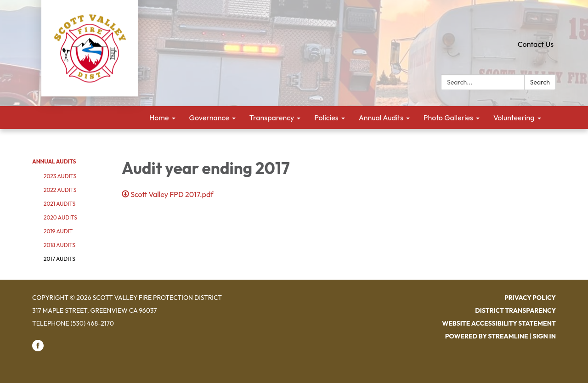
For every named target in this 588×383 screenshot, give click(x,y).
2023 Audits (60, 176)
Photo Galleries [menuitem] (448, 118)
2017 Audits (59, 259)
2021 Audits (59, 204)
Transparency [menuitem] (272, 118)
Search (540, 82)
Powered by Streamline (487, 336)
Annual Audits (54, 161)
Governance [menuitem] (209, 118)
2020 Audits (60, 217)
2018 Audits (59, 245)
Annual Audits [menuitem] (381, 118)
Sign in (544, 336)
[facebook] (38, 349)
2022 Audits (60, 190)
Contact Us (536, 44)
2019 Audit (58, 231)
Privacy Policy (530, 298)
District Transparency (515, 310)
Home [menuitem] (159, 118)
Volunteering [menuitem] (514, 118)
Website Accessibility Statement (499, 323)
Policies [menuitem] (326, 118)
